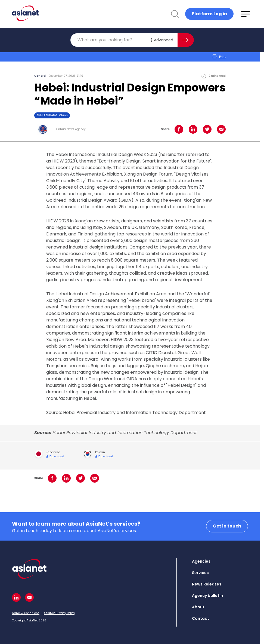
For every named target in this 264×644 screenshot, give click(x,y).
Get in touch (227, 526)
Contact (201, 618)
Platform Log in (209, 14)
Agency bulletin (207, 596)
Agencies (201, 561)
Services (200, 573)
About (198, 607)
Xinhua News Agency (71, 129)
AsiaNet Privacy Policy (59, 613)
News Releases (207, 584)
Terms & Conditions (26, 613)
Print (219, 57)
